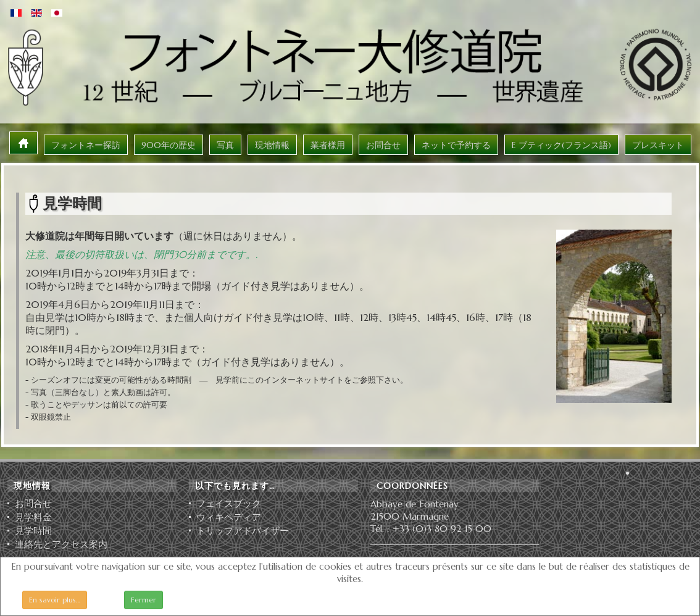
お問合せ (33, 504)
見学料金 (33, 517)
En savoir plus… (55, 600)
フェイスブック (229, 504)
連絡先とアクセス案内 (61, 544)
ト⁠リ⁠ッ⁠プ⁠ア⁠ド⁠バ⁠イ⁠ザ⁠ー (243, 531)
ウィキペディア (229, 517)
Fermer (144, 600)
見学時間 (33, 531)
